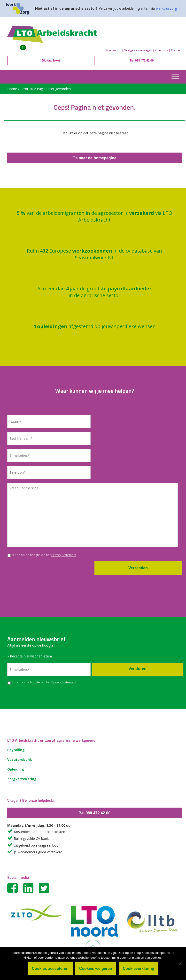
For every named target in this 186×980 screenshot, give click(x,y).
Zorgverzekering (22, 779)
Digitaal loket (51, 61)
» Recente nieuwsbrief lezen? (30, 656)
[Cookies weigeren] (180, 964)
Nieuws (111, 50)
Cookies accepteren (50, 968)
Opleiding (16, 769)
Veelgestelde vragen (138, 50)
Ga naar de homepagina (94, 158)
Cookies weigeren (96, 968)
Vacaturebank (20, 760)
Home (12, 89)
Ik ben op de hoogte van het (44, 555)
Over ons (162, 50)
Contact (176, 50)
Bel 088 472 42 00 (142, 61)
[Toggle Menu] (175, 77)
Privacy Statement (64, 555)
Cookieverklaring (139, 968)
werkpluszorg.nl (168, 8)
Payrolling (16, 750)
